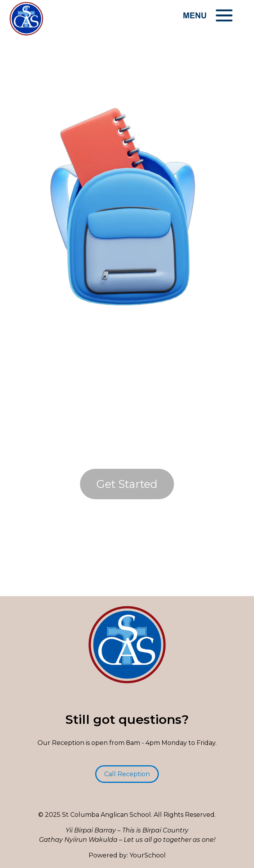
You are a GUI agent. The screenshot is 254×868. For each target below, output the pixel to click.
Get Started (127, 484)
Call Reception (127, 774)
